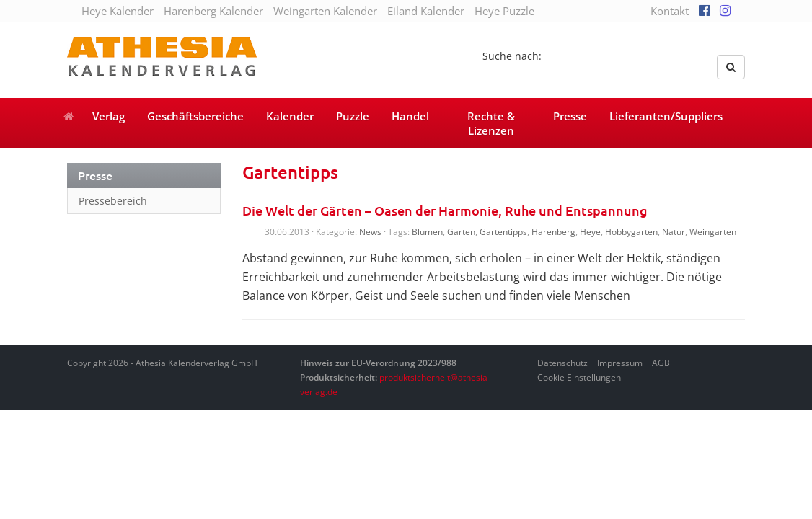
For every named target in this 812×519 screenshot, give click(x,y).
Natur (674, 232)
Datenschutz (562, 363)
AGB (661, 363)
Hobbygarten (631, 232)
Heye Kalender (118, 11)
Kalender (290, 116)
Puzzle (353, 116)
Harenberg (553, 232)
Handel (410, 116)
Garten (461, 232)
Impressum (620, 363)
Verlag (109, 116)
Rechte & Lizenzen (491, 123)
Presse (570, 116)
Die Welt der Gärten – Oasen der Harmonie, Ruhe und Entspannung (445, 210)
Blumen (427, 232)
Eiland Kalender (426, 11)
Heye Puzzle (504, 11)
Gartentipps (503, 232)
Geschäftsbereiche (195, 116)
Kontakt (670, 11)
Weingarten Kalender (325, 11)
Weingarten (713, 232)
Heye (590, 232)
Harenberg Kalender (213, 11)
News (370, 232)
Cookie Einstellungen (579, 377)
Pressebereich (113, 201)
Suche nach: (512, 56)
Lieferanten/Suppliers (666, 116)
